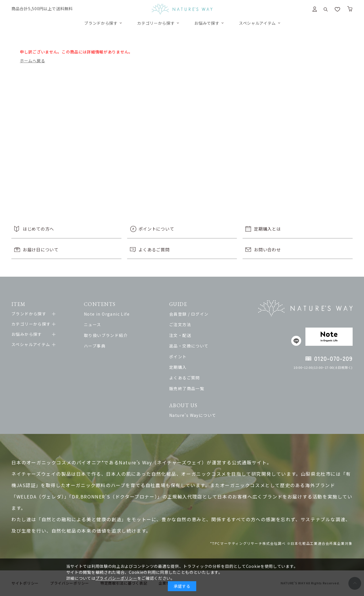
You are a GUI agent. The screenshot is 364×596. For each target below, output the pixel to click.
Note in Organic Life (107, 314)
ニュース (93, 324)
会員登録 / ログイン (189, 314)
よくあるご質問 (154, 250)
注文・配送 (180, 335)
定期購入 (178, 367)
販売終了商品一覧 (187, 388)
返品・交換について (189, 346)
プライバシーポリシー (116, 578)
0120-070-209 (333, 358)
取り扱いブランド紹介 (106, 335)
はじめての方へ (38, 229)
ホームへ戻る (32, 61)
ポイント (178, 357)
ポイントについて (156, 229)
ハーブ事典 (95, 346)
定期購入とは (267, 229)
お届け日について (41, 250)
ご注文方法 (180, 324)
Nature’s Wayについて (193, 415)
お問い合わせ (267, 250)
